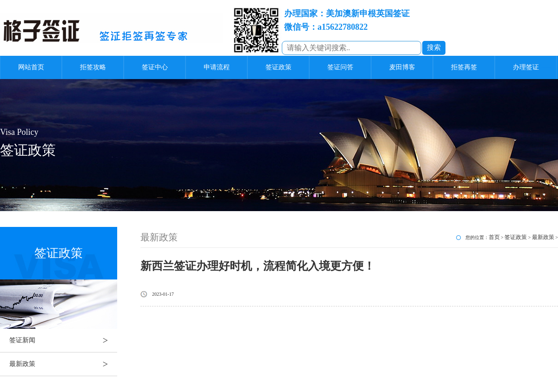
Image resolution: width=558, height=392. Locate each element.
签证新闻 (63, 340)
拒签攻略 (93, 67)
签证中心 (155, 67)
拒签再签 (464, 67)
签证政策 (279, 67)
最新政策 (63, 364)
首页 (494, 237)
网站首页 (31, 67)
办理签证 (526, 67)
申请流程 (217, 67)
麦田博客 (402, 67)
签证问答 (340, 67)
